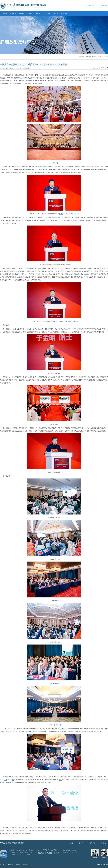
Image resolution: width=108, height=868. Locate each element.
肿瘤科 (41, 167)
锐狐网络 (105, 864)
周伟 (60, 780)
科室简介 (13, 14)
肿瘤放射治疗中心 (18, 42)
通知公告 (39, 14)
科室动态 (22, 14)
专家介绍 (30, 14)
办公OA (25, 864)
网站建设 (99, 864)
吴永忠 (47, 169)
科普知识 (55, 14)
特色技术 (64, 14)
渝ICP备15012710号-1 (23, 855)
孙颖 (13, 780)
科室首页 (5, 14)
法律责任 (10, 864)
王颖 (6, 780)
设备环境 (47, 14)
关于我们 (3, 864)
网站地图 (18, 864)
